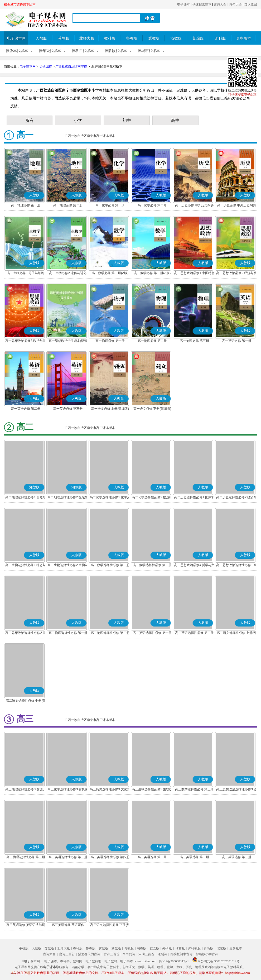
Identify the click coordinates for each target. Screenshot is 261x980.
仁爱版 (154, 948)
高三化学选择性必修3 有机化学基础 (68, 790)
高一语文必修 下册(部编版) (152, 409)
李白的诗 (129, 954)
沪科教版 (194, 948)
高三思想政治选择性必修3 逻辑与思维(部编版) (236, 790)
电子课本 (183, 4)
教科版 (110, 38)
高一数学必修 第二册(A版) (152, 273)
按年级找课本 (50, 51)
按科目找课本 (83, 51)
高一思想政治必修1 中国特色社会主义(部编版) (194, 274)
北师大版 (87, 38)
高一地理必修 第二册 (68, 205)
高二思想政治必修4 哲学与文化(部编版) (194, 566)
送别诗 (162, 954)
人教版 (41, 38)
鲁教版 (132, 38)
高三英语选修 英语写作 (68, 925)
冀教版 (154, 38)
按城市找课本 (149, 51)
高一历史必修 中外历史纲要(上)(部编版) (194, 206)
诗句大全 (235, 4)
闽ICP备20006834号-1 (174, 961)
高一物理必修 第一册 (110, 341)
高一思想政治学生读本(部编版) (68, 341)
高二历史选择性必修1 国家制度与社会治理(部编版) (194, 498)
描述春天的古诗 (89, 954)
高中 (175, 120)
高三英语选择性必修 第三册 (68, 857)
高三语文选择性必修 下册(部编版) (110, 925)
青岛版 (209, 948)
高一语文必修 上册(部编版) (110, 409)
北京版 (221, 948)
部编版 (198, 38)
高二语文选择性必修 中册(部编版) (26, 701)
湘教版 (142, 948)
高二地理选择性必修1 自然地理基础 (26, 498)
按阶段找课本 (116, 51)
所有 (30, 120)
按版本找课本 (17, 51)
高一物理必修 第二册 (152, 341)
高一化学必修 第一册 (110, 205)
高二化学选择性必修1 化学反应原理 (110, 498)
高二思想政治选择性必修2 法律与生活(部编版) (26, 633)
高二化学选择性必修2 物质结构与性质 (152, 498)
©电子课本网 (31, 961)
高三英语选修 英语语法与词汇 (26, 925)
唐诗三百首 (67, 954)
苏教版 (64, 38)
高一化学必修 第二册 (152, 205)
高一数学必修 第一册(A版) (110, 273)
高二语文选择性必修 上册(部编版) (237, 633)
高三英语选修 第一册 (152, 857)
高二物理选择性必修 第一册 (68, 633)
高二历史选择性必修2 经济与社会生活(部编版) (236, 498)
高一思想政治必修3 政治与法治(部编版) (26, 341)
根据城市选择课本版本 (20, 4)
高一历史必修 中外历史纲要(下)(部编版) (237, 206)
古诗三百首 (112, 954)
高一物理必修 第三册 (194, 341)
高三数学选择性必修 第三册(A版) (194, 790)
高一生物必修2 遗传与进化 (68, 273)
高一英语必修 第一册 (237, 341)
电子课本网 (16, 38)
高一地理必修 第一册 (26, 205)
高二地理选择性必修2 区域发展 (68, 498)
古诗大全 (220, 4)
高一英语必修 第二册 (26, 409)
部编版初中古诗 (181, 954)
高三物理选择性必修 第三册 (26, 857)
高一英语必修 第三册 (68, 409)
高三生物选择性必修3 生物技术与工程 (152, 790)
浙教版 (176, 38)
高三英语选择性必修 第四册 (110, 857)
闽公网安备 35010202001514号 (216, 961)
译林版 (180, 948)
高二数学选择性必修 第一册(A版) (110, 566)
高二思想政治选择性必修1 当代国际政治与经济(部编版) (236, 566)
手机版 (24, 948)
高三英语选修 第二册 (194, 857)
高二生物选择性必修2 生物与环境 (68, 566)
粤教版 (129, 948)
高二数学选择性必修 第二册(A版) (152, 566)
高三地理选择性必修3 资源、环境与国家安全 (26, 790)
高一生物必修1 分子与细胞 (26, 273)
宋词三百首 (146, 954)
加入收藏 (251, 4)
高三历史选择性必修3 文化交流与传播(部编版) (110, 790)
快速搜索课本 (202, 4)
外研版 (167, 948)
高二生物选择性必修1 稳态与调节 (26, 566)
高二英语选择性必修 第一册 (152, 633)
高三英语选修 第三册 (237, 857)
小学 (78, 120)
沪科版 (220, 38)
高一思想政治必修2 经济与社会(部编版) (236, 274)
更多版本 (244, 38)
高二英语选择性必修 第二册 (194, 633)
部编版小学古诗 (207, 954)
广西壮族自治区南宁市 (71, 66)
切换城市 (46, 66)
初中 (127, 120)
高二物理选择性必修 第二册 (110, 633)
